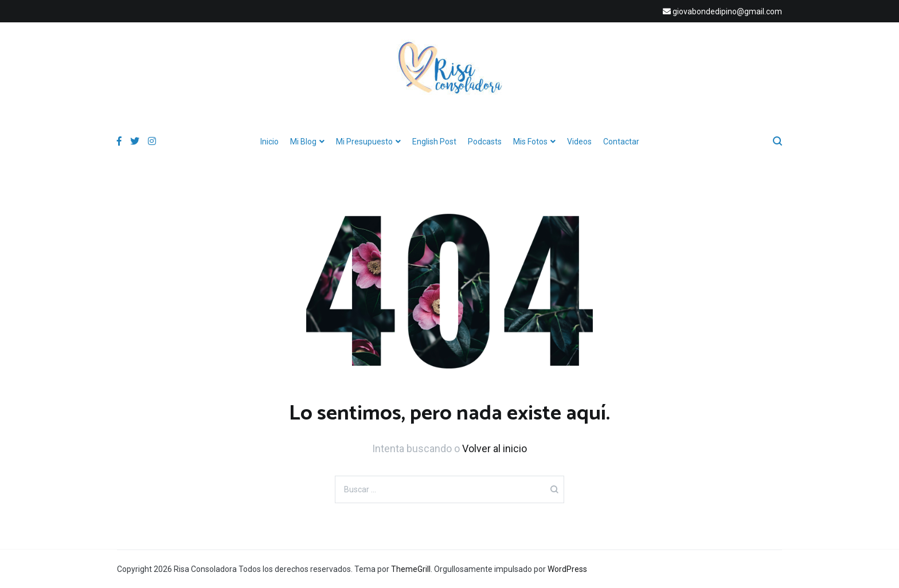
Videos (579, 142)
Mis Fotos (530, 142)
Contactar (621, 142)
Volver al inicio (495, 448)
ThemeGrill (411, 569)
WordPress (567, 569)
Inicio (269, 142)
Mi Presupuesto (364, 142)
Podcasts (485, 142)
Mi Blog (303, 142)
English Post (434, 142)
